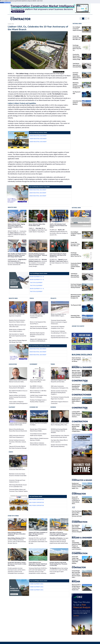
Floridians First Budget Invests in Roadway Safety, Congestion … (38, 401)
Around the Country (78, 326)
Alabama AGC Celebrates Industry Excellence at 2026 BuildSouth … (39, 340)
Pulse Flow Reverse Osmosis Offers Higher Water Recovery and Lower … (77, 514)
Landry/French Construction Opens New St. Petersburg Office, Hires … (60, 424)
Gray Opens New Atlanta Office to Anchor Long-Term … (59, 441)
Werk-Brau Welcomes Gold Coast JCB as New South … (17, 326)
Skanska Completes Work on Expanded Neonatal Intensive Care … (60, 337)
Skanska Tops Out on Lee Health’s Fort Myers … (39, 424)
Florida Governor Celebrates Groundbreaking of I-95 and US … (59, 332)
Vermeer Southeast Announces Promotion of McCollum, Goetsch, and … (18, 442)
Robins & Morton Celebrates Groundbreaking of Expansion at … (39, 444)
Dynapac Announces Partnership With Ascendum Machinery (59, 446)
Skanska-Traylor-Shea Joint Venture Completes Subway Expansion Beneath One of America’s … (77, 374)
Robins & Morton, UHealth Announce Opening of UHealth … (39, 439)
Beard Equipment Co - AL (37, 277)
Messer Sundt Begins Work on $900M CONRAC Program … (58, 315)
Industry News (12, 207)
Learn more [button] (40, 1)
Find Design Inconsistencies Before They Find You (76, 255)
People (32, 298)
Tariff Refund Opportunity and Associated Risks (77, 65)
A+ (85, 19)
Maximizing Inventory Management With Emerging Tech (76, 296)
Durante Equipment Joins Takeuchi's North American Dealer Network (60, 436)
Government (33, 364)
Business (53, 407)
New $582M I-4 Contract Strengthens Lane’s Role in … (37, 387)
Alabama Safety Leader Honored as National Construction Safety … (18, 381)
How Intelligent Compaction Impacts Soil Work (77, 29)
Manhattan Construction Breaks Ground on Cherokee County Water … (18, 476)
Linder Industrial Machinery (38, 136)
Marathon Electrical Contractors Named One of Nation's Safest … (17, 321)
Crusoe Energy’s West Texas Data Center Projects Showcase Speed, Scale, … (76, 574)
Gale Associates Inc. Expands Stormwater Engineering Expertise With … (18, 336)
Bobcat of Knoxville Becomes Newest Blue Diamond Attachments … (18, 431)
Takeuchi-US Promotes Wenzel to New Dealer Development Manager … (39, 328)
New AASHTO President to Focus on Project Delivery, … (18, 392)
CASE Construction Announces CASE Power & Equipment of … (17, 436)
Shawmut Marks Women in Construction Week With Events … (17, 469)
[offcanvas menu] (88, 18)
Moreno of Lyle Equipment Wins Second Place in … (38, 323)
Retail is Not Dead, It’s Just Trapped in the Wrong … (77, 360)
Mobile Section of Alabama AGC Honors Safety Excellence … (17, 330)
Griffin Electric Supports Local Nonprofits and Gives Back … (58, 381)
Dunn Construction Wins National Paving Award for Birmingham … (17, 387)
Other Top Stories (13, 516)
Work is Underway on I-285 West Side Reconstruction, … (38, 392)
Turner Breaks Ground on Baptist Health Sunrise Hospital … (38, 435)
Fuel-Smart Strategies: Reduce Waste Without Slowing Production (77, 76)
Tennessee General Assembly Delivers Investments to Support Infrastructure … (59, 322)
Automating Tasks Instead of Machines (77, 103)
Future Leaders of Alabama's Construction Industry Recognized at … (18, 403)
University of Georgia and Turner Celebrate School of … (17, 481)
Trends (53, 364)
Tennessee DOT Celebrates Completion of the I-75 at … (58, 327)
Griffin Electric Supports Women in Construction (60, 403)
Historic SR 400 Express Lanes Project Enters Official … (38, 381)
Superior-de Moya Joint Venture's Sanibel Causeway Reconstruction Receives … (18, 397)
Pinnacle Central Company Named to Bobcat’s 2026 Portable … (18, 424)
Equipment (12, 407)
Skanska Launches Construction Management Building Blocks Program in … (59, 393)
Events (11, 452)
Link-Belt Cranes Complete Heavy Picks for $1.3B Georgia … (38, 396)
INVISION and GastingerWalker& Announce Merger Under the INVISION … (59, 431)
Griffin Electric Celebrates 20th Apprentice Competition (17, 315)
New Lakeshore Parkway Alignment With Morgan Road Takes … (18, 341)
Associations (13, 364)
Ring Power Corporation (37, 500)
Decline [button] (2, 3)
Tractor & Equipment (36, 283)
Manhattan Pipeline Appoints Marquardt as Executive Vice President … (37, 335)
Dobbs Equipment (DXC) (37, 584)
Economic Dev (34, 407)
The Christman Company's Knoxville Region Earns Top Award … (60, 398)
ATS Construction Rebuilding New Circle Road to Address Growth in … (76, 388)
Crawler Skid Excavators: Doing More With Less (77, 38)
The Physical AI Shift (76, 305)
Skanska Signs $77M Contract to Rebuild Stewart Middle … (38, 430)
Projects (53, 298)
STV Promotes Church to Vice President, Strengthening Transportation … (37, 316)
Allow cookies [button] (7, 3)
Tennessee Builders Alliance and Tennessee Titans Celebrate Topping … (18, 491)
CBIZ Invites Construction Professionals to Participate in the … (60, 387)
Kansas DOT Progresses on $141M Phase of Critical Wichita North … (76, 500)
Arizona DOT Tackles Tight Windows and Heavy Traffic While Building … (77, 560)
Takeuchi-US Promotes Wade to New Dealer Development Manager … (18, 448)
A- (81, 19)
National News (77, 24)
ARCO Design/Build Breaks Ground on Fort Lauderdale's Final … (18, 486)
